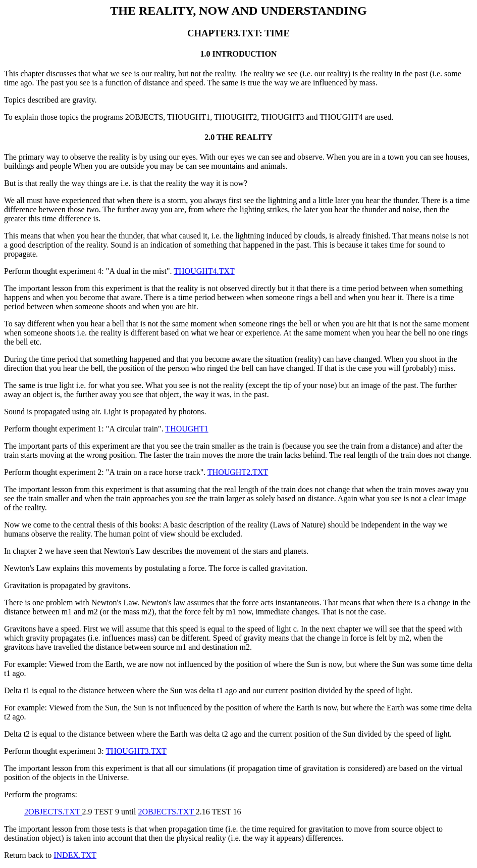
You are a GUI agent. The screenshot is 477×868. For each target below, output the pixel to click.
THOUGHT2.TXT (238, 472)
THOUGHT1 (187, 429)
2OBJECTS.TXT (53, 812)
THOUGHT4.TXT (204, 271)
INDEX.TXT (75, 855)
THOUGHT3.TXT (136, 751)
